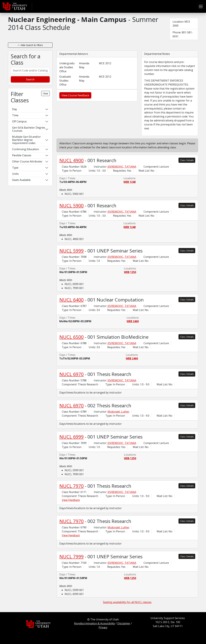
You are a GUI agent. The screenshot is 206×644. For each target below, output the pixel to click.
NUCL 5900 (72, 205)
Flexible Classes (22, 155)
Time (15, 115)
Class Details (187, 160)
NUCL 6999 (72, 437)
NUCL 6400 (72, 300)
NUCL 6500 (72, 337)
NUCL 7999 (72, 556)
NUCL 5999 (72, 251)
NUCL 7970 (72, 486)
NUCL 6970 (72, 374)
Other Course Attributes (27, 161)
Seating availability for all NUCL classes (127, 602)
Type (15, 168)
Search (30, 79)
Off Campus (19, 121)
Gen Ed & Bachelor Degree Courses (29, 129)
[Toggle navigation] (200, 6)
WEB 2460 (133, 321)
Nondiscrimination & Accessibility (95, 623)
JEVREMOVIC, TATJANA (122, 167)
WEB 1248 (130, 182)
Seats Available (21, 180)
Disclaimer (124, 623)
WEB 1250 (130, 272)
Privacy (103, 627)
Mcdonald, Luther (118, 412)
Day (15, 109)
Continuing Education (26, 149)
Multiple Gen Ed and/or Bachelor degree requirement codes (26, 140)
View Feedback (71, 500)
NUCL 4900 (72, 160)
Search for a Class (26, 60)
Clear (45, 93)
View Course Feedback (75, 95)
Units (15, 174)
